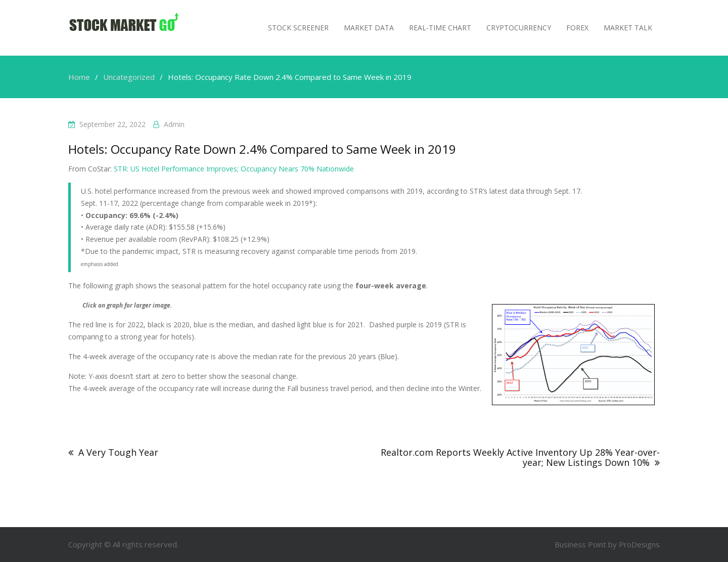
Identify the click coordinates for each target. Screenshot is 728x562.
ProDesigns (639, 544)
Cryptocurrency (519, 28)
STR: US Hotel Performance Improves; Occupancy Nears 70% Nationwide (234, 169)
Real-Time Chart (440, 28)
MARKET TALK (628, 28)
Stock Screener (298, 28)
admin (174, 124)
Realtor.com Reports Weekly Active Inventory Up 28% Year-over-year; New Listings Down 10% (520, 457)
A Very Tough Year (118, 452)
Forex (577, 28)
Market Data (369, 28)
